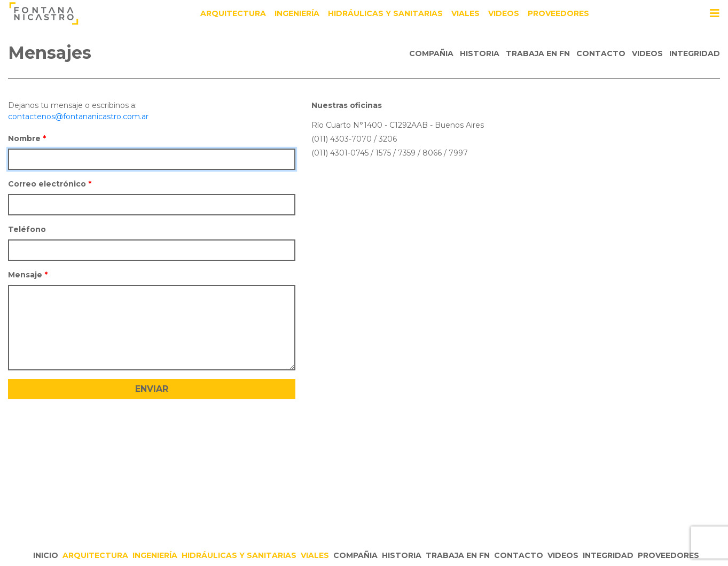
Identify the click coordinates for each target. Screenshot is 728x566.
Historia (480, 53)
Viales (465, 13)
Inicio (46, 555)
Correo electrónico (47, 184)
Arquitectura (233, 13)
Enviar (152, 389)
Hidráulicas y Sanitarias (385, 13)
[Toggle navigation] (715, 13)
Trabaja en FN (538, 53)
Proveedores (558, 13)
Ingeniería (297, 13)
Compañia (431, 53)
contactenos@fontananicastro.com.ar (78, 117)
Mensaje (25, 275)
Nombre (24, 138)
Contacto (601, 53)
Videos (504, 13)
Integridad (695, 53)
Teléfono (27, 229)
